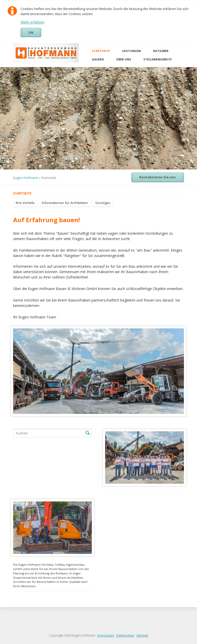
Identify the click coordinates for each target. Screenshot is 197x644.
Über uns (124, 59)
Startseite (101, 51)
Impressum (106, 635)
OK (31, 33)
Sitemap (142, 635)
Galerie (98, 59)
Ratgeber (161, 51)
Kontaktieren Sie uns (157, 177)
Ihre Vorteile (25, 203)
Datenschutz (125, 635)
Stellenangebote (157, 59)
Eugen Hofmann (26, 178)
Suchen (87, 433)
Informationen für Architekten (65, 203)
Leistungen (131, 51)
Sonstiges (103, 203)
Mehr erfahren (32, 22)
